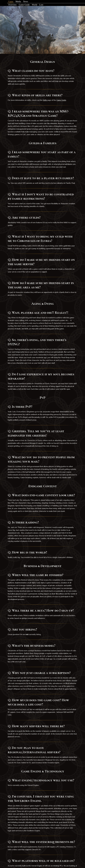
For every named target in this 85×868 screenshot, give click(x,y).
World (37, 7)
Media (21, 2)
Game (13, 2)
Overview (15, 7)
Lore (44, 7)
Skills (45, 103)
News (28, 2)
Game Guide (27, 7)
